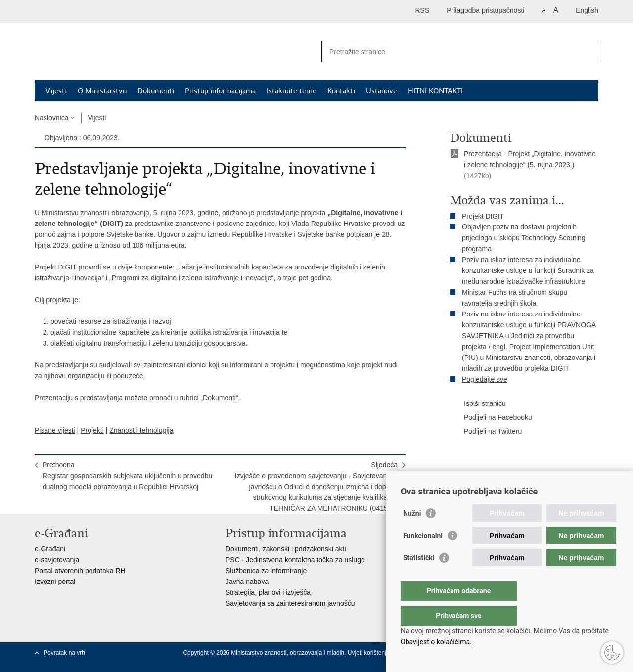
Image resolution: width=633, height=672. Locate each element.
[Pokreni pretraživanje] (587, 51)
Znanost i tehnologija (141, 430)
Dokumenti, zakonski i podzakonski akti (286, 549)
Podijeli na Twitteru (486, 432)
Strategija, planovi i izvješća (268, 592)
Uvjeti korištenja (369, 653)
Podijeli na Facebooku (491, 418)
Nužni (412, 533)
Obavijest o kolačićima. (436, 642)
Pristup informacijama (220, 91)
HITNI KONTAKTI (435, 91)
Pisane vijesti (55, 430)
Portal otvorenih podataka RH (80, 571)
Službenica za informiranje (266, 571)
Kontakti (341, 91)
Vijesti (56, 91)
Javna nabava (247, 582)
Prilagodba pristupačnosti (485, 10)
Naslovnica (51, 118)
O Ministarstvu (102, 91)
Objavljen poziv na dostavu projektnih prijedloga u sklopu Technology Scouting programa (524, 238)
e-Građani (50, 549)
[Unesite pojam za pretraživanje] (449, 52)
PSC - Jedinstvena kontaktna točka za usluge (295, 560)
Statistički (419, 578)
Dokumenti (156, 91)
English (587, 10)
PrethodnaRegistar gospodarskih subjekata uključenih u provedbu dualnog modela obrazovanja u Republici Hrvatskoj (127, 476)
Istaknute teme (292, 91)
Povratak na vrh (64, 653)
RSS (422, 10)
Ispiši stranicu (478, 404)
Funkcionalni (423, 555)
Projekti (92, 430)
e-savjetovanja (57, 560)
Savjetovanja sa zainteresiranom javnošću (290, 603)
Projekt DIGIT (483, 216)
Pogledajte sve (485, 379)
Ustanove (382, 91)
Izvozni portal (55, 582)
